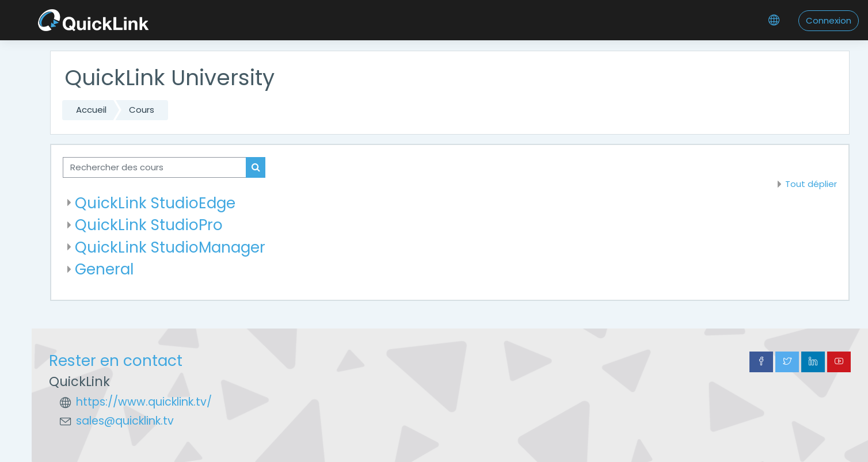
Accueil (91, 110)
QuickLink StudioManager (170, 247)
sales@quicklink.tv (125, 421)
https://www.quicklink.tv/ (144, 402)
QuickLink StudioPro (149, 225)
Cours (142, 110)
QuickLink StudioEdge (155, 203)
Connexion (829, 20)
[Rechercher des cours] (155, 168)
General (104, 269)
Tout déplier (811, 184)
